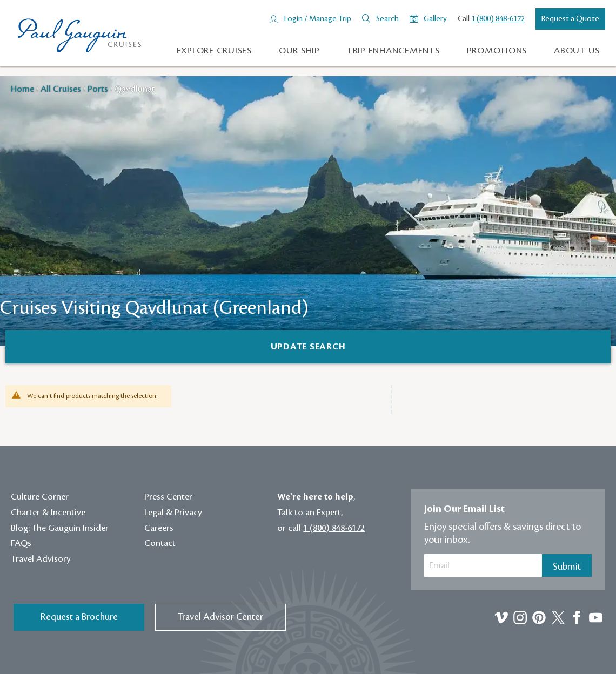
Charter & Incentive (48, 513)
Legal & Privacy (173, 513)
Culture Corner (40, 497)
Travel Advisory (41, 559)
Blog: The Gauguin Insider (60, 528)
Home (24, 89)
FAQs (21, 543)
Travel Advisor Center (220, 617)
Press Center (168, 497)
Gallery (435, 19)
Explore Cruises (214, 51)
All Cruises (62, 89)
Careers (159, 528)
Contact (160, 543)
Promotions (497, 51)
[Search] (308, 347)
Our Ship (299, 51)
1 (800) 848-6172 (498, 19)
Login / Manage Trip (317, 19)
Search (387, 19)
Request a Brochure (79, 617)
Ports (99, 89)
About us (577, 51)
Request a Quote (570, 19)
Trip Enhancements (393, 51)
